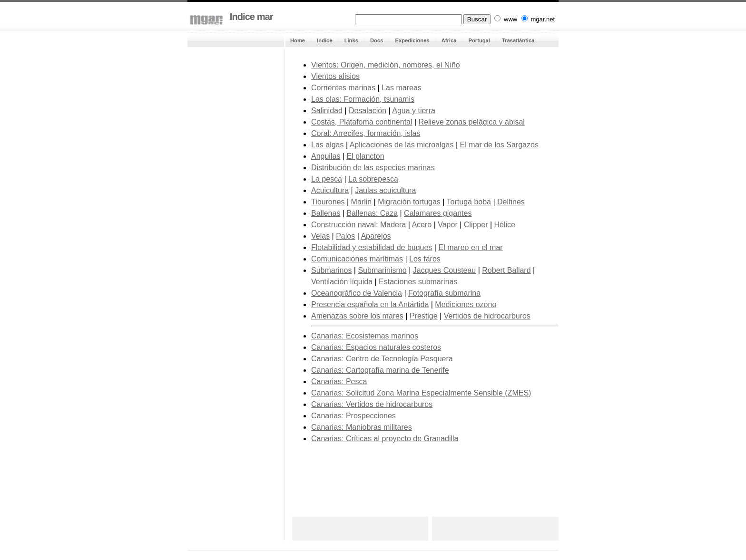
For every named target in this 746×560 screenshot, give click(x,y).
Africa (449, 40)
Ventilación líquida (342, 282)
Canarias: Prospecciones (353, 416)
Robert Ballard (506, 270)
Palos (345, 236)
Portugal (479, 40)
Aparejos (376, 236)
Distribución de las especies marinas (373, 168)
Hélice (505, 225)
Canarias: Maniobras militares (362, 427)
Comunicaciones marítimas (357, 259)
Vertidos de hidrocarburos (487, 316)
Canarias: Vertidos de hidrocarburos (372, 404)
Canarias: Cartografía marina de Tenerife (380, 370)
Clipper (476, 225)
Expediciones (412, 40)
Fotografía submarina (444, 293)
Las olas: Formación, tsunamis (363, 99)
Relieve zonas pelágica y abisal (472, 122)
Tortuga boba (469, 202)
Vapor (448, 225)
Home (298, 40)
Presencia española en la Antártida (370, 304)
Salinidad (327, 111)
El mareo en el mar (470, 247)
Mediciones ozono (466, 304)
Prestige (424, 316)
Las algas (328, 145)
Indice (324, 40)
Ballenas (326, 213)
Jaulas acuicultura (385, 190)
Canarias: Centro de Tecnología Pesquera (382, 359)
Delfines (511, 202)
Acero (422, 225)
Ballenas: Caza (372, 213)
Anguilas (326, 156)
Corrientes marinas (343, 88)
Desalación (368, 111)
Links (351, 40)
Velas (320, 236)
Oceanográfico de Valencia (357, 293)
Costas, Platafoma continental (362, 122)
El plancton (365, 156)
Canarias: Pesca (339, 381)
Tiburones (328, 202)
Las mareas (402, 88)
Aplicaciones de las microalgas (402, 145)
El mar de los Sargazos (499, 145)
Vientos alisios (335, 76)
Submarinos (331, 270)
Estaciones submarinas (418, 282)
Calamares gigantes (438, 213)
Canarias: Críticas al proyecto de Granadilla (385, 439)
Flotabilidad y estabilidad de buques (372, 247)
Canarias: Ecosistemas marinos (365, 336)
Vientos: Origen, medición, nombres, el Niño (386, 65)
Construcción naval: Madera (358, 225)
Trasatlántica (518, 40)
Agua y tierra (414, 111)
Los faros (425, 259)
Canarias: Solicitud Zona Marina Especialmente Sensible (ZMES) (421, 393)
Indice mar (250, 17)
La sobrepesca (373, 179)
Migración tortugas (409, 202)
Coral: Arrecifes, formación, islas (366, 133)
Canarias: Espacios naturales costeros (376, 347)
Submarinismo (382, 270)
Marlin (362, 202)
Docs (377, 40)
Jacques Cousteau (445, 270)
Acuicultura (330, 190)
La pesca (327, 179)
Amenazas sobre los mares (357, 316)
